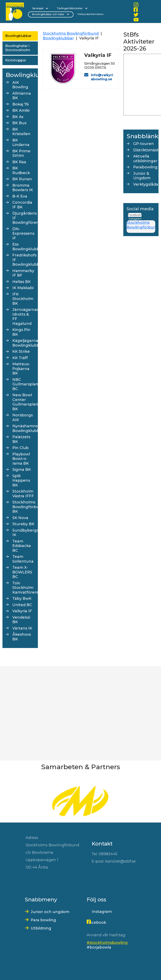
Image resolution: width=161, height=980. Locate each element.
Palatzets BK (21, 439)
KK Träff (20, 358)
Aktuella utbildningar (144, 159)
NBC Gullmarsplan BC (23, 384)
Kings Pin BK (21, 332)
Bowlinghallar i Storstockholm (18, 48)
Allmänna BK (22, 96)
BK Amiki (21, 110)
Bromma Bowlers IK (23, 188)
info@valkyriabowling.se (102, 77)
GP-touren (143, 144)
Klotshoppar (16, 60)
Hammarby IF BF (23, 273)
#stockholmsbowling (107, 943)
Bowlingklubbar (18, 36)
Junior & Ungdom (142, 176)
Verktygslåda (144, 184)
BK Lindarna (21, 143)
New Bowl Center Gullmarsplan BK (23, 402)
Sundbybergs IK (23, 533)
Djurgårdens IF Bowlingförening (23, 218)
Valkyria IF (22, 611)
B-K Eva (20, 196)
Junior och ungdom (50, 912)
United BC (22, 605)
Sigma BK (22, 470)
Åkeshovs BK (22, 637)
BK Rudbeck (21, 171)
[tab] (143, 217)
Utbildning (41, 928)
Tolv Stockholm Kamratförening (23, 588)
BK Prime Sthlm (21, 153)
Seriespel (40, 8)
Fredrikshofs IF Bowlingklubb (23, 260)
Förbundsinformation (91, 14)
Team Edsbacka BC (22, 546)
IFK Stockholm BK (23, 299)
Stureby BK (23, 524)
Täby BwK (22, 599)
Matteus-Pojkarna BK (21, 369)
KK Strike (21, 352)
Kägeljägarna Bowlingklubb (23, 343)
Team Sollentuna (23, 559)
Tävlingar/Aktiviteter (72, 8)
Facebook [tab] (135, 215)
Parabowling (144, 167)
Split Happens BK (21, 481)
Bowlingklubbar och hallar (51, 14)
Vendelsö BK (21, 620)
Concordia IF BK (22, 205)
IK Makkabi (23, 288)
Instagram (102, 912)
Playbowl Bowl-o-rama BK (21, 459)
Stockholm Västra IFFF (23, 494)
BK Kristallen (21, 132)
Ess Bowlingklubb (23, 247)
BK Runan (22, 179)
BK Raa (19, 162)
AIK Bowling (20, 85)
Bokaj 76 (20, 104)
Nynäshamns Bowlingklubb (23, 428)
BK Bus (19, 123)
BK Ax (18, 117)
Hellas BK (22, 282)
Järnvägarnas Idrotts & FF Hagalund (23, 317)
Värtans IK (22, 628)
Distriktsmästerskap (144, 150)
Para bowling (43, 920)
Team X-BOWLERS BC (22, 572)
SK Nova (20, 518)
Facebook (96, 923)
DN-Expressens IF (23, 234)
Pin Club (20, 448)
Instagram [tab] (135, 219)
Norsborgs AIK (23, 418)
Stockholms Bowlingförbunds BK (23, 507)
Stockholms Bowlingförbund (71, 33)
